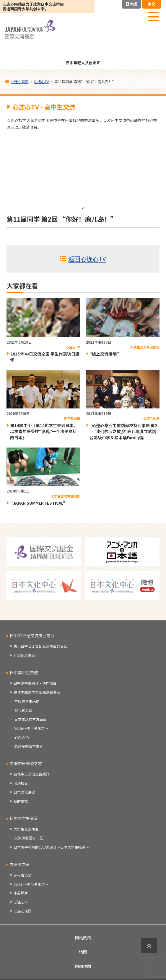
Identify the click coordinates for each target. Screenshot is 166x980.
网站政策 (83, 938)
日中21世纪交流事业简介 (32, 635)
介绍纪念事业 (24, 655)
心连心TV (22, 737)
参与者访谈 (23, 710)
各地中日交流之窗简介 (32, 774)
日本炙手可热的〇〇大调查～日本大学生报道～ (51, 847)
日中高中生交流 (24, 672)
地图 (83, 952)
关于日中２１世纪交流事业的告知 (40, 646)
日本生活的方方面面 (30, 719)
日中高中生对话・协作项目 (35, 683)
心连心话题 (23, 911)
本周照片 (21, 893)
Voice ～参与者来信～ (31, 884)
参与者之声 (20, 864)
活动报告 (21, 783)
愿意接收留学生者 (29, 746)
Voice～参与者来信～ (31, 728)
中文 (152, 4)
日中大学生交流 (24, 818)
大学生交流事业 (26, 829)
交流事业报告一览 (29, 838)
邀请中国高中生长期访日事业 (37, 692)
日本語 (131, 4)
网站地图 (83, 966)
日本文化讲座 (24, 792)
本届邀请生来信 (27, 701)
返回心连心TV (87, 259)
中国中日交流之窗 (26, 763)
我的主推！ (23, 801)
